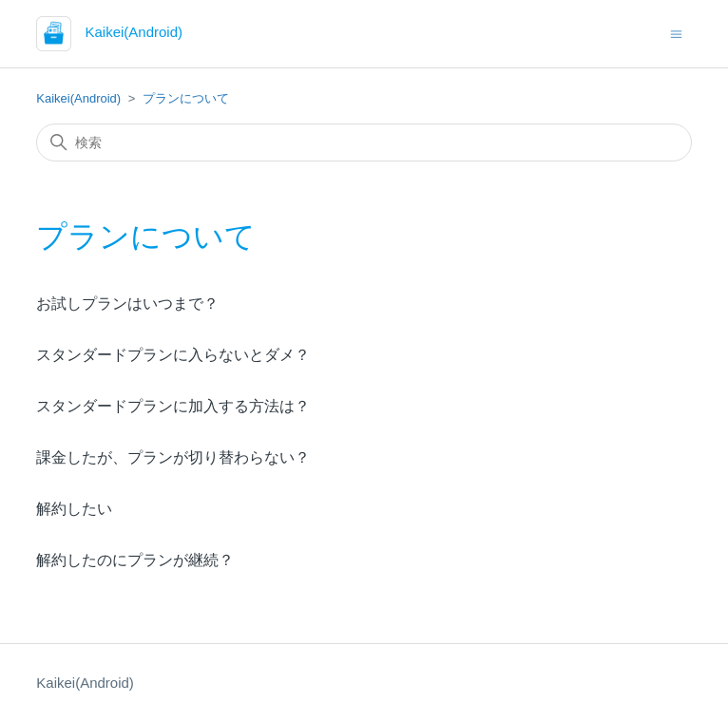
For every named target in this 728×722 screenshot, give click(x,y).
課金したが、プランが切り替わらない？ (173, 457)
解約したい (74, 509)
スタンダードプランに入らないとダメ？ (173, 355)
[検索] (364, 142)
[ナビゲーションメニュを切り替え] (676, 33)
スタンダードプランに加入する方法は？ (173, 406)
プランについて (186, 98)
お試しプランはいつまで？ (127, 304)
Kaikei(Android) (78, 98)
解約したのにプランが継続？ (135, 560)
